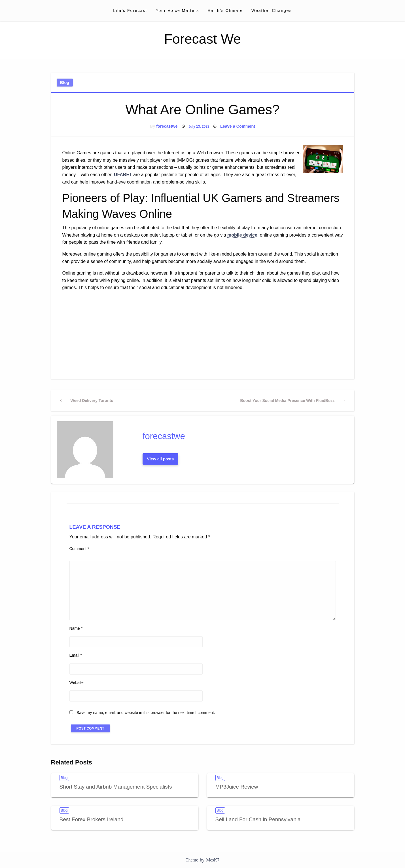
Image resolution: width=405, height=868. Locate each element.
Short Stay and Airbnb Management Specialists (116, 787)
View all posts (160, 459)
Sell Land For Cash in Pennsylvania (258, 819)
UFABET (123, 175)
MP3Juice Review (237, 787)
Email (76, 655)
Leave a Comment (238, 126)
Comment (79, 549)
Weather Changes (272, 10)
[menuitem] (130, 10)
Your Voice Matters (177, 10)
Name (76, 628)
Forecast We (202, 39)
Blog (65, 83)
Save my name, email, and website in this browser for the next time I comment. (146, 713)
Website (77, 682)
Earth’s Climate (225, 10)
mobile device (242, 235)
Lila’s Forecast (130, 10)
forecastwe (167, 126)
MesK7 (213, 860)
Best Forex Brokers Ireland (92, 819)
